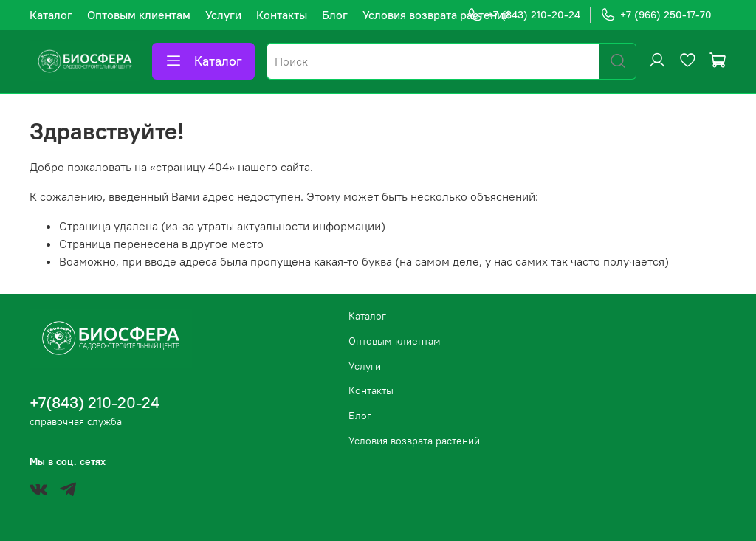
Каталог (51, 15)
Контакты (282, 15)
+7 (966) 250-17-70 (656, 15)
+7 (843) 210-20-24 (524, 15)
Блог (335, 15)
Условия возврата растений (436, 15)
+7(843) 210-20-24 (94, 403)
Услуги (223, 15)
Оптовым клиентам (139, 15)
